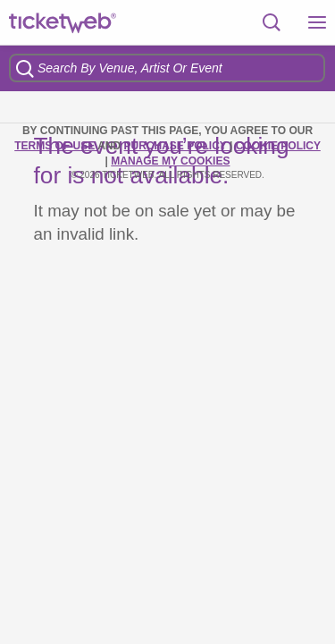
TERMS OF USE (56, 146)
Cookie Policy (278, 146)
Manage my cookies (170, 161)
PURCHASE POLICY (176, 146)
